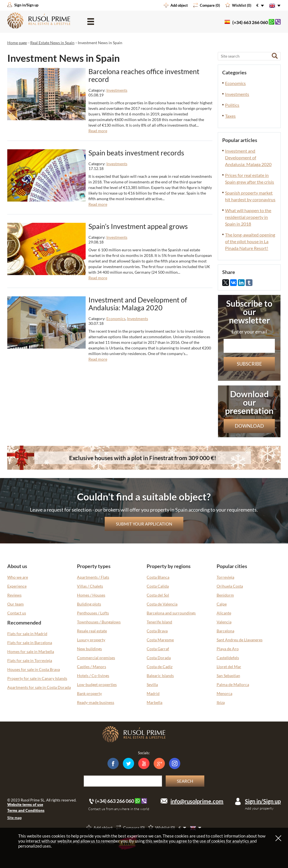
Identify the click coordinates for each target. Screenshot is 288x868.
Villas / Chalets (90, 586)
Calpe (222, 604)
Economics (116, 319)
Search (185, 781)
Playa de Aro (228, 649)
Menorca (224, 693)
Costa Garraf (158, 649)
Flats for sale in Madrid (27, 634)
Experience (17, 586)
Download (249, 426)
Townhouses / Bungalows (99, 622)
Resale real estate (92, 631)
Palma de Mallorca (233, 684)
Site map (14, 818)
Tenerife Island (159, 622)
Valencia (224, 622)
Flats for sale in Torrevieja (30, 660)
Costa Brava (157, 631)
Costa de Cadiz (160, 667)
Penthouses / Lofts (93, 613)
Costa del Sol (158, 595)
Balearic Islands (160, 676)
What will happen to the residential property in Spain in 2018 (248, 217)
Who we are (18, 577)
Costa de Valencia (162, 604)
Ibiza (221, 702)
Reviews (14, 595)
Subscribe (249, 364)
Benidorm (225, 595)
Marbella (154, 702)
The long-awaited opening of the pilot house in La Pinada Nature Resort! (250, 241)
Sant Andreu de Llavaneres (240, 640)
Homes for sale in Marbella (31, 651)
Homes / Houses (91, 595)
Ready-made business (96, 702)
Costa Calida (158, 586)
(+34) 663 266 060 (250, 22)
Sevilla (152, 684)
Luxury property (91, 640)
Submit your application (144, 524)
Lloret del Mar (229, 667)
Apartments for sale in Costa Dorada (39, 687)
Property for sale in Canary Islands (37, 678)
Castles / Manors (92, 667)
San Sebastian (228, 676)
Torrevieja (225, 577)
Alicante (224, 613)
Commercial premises (96, 658)
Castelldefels (228, 658)
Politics (232, 105)
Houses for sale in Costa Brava (34, 669)
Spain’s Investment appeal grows (138, 226)
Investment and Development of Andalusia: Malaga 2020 (138, 304)
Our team (16, 604)
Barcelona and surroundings (171, 613)
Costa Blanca (158, 577)
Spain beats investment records (136, 153)
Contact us (17, 613)
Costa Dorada (159, 658)
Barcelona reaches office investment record (144, 75)
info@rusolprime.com (197, 801)
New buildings (89, 649)
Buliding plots (89, 604)
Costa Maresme (160, 640)
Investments (117, 90)
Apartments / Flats (93, 577)
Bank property (89, 693)
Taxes (230, 116)
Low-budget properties (97, 684)
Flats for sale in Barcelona (30, 643)
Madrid (153, 693)
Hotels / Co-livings (93, 676)
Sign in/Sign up (263, 801)
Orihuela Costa (230, 586)
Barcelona (225, 631)
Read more (98, 131)
